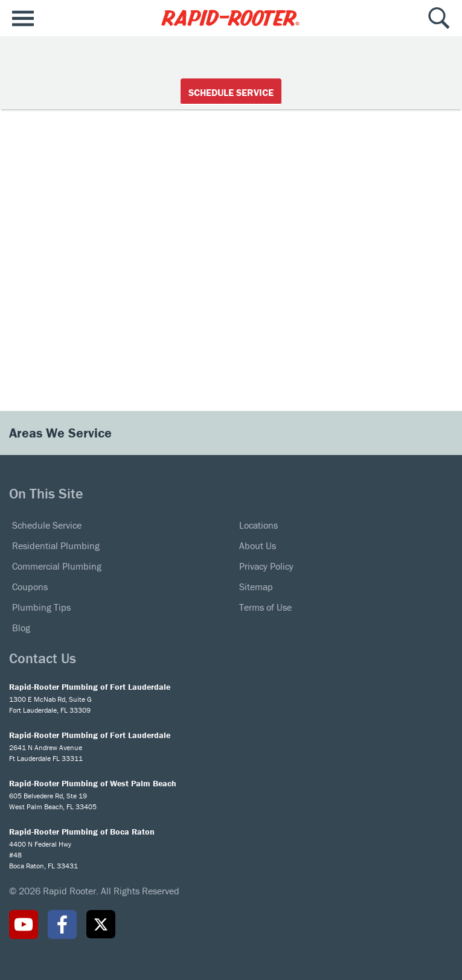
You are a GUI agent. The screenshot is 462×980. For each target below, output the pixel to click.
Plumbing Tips (41, 607)
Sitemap (256, 587)
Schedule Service (231, 92)
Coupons (30, 587)
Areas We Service (62, 433)
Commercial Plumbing (57, 566)
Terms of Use (265, 607)
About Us (258, 546)
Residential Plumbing (56, 546)
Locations (258, 525)
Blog (21, 628)
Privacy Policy (266, 566)
